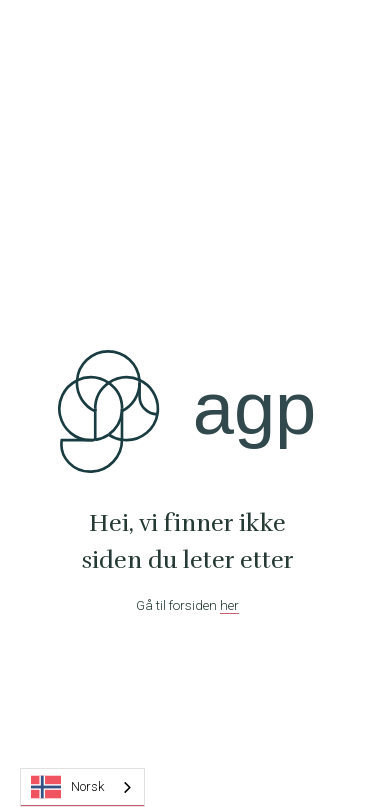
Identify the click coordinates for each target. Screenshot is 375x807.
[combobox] (82, 787)
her (229, 605)
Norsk (67, 787)
